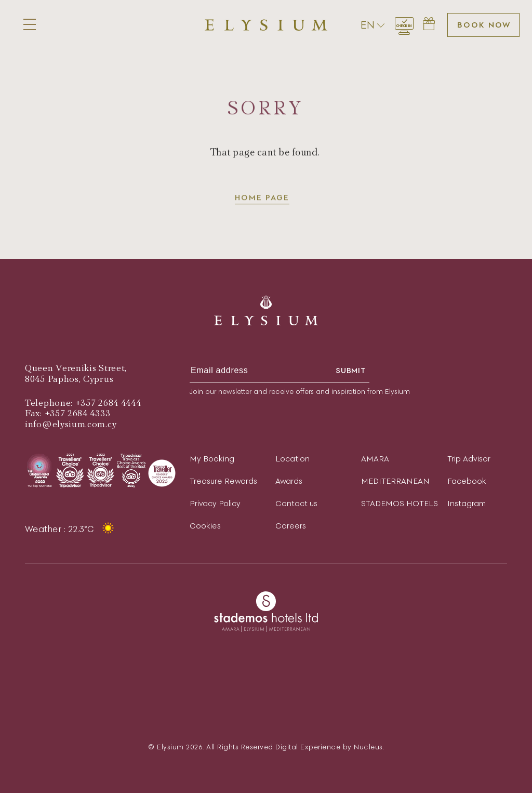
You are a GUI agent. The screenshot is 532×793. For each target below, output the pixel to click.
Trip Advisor (469, 459)
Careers (291, 526)
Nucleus (368, 747)
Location (292, 459)
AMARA (375, 459)
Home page (262, 198)
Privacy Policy (215, 503)
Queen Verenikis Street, (76, 368)
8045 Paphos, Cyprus (69, 379)
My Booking (212, 459)
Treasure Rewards (223, 481)
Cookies (205, 526)
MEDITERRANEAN (395, 481)
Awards (289, 481)
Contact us (296, 503)
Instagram (467, 503)
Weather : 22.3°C (71, 529)
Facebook (467, 481)
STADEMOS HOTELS (400, 503)
